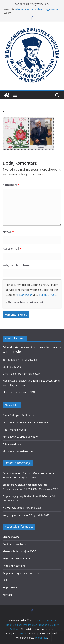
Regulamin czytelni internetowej (22, 573)
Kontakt (7, 595)
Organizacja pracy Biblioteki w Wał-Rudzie (27, 496)
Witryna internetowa (16, 265)
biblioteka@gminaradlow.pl (26, 374)
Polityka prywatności (15, 544)
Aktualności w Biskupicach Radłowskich (26, 422)
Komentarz (11, 185)
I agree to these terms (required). (25, 302)
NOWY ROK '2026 (13, 508)
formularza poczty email (47, 381)
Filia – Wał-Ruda (12, 444)
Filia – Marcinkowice (14, 430)
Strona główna (11, 537)
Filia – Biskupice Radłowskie (19, 415)
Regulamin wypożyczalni (17, 558)
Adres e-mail (12, 249)
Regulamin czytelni (14, 566)
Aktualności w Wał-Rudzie (18, 451)
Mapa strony (10, 588)
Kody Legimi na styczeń (16, 515)
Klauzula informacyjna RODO (19, 392)
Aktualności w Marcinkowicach (21, 437)
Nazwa (8, 232)
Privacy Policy (24, 295)
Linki (6, 580)
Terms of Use (47, 295)
